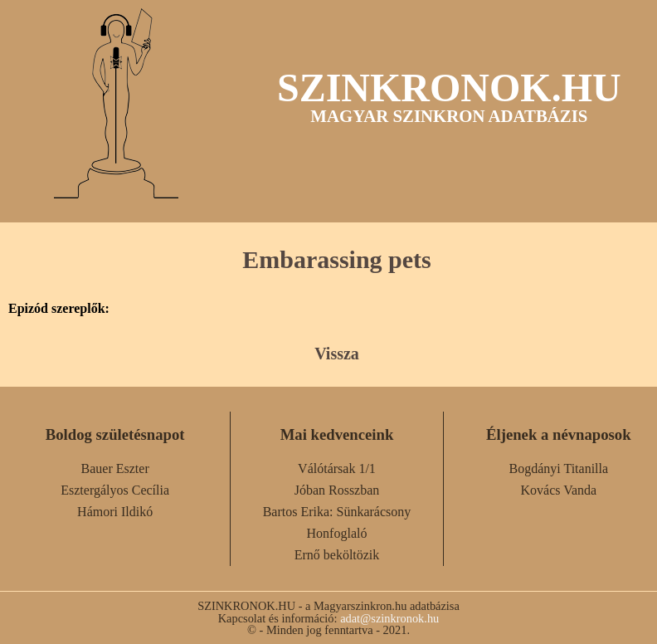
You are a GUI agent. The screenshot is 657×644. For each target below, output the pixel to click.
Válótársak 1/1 (337, 468)
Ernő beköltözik (337, 555)
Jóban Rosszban (337, 490)
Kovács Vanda (558, 490)
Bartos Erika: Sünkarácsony (337, 512)
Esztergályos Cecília (115, 490)
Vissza (337, 354)
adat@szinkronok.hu (389, 618)
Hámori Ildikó (115, 512)
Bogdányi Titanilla (559, 468)
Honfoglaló (337, 533)
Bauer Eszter (115, 468)
